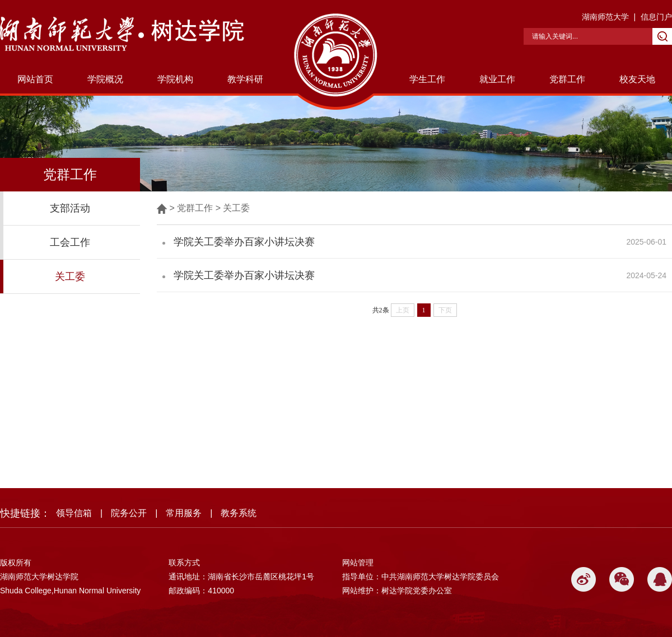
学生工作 (427, 79)
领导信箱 (74, 513)
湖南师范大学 (605, 17)
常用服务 (184, 513)
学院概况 (105, 79)
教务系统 (239, 513)
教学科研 (245, 79)
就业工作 (497, 79)
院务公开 (129, 513)
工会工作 (70, 242)
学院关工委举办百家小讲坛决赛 (244, 242)
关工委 (70, 277)
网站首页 (35, 79)
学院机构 (175, 79)
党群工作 (567, 79)
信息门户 (656, 17)
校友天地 (637, 79)
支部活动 (70, 208)
